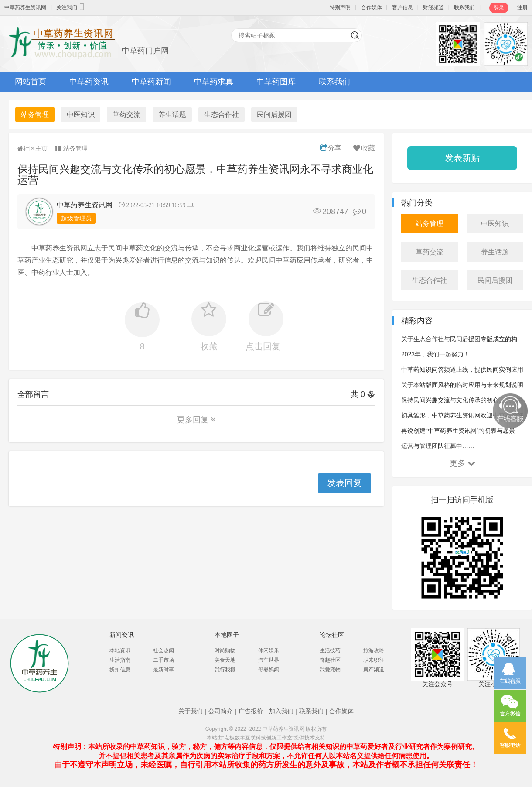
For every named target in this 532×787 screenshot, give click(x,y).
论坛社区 (332, 635)
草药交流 (126, 115)
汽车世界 (269, 660)
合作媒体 (372, 7)
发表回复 (344, 483)
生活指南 (120, 660)
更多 (462, 463)
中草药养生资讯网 (25, 7)
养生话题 (172, 115)
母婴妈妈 (269, 670)
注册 (522, 7)
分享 (331, 148)
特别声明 (340, 7)
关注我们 (71, 7)
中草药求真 (214, 82)
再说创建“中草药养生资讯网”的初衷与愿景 (458, 431)
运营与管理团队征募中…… (438, 446)
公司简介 (221, 711)
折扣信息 (120, 670)
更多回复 (196, 420)
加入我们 (281, 711)
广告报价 (251, 711)
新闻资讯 (122, 635)
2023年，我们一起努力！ (435, 354)
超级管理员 (76, 218)
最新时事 (164, 670)
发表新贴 (462, 158)
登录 (499, 8)
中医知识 (81, 115)
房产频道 (374, 670)
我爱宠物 (330, 670)
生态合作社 (222, 115)
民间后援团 (274, 115)
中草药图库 (276, 82)
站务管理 (35, 115)
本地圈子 (227, 635)
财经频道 (433, 7)
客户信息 (402, 7)
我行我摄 (225, 670)
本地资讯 (120, 650)
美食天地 (225, 660)
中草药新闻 (151, 82)
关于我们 (191, 711)
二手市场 (164, 660)
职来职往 (374, 660)
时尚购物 (225, 650)
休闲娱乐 (269, 650)
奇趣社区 (330, 660)
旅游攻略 (374, 650)
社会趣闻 (164, 650)
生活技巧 (330, 650)
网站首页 (31, 82)
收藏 (363, 148)
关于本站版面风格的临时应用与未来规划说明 (462, 385)
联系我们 (464, 7)
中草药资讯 (89, 82)
